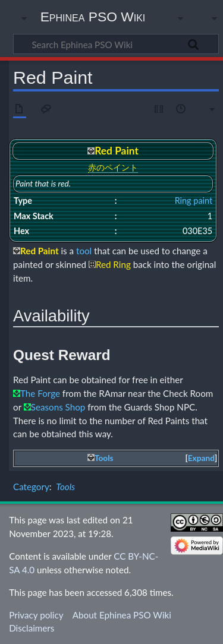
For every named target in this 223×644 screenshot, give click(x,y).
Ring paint (194, 201)
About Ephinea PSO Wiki (122, 615)
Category (31, 487)
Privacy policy (36, 615)
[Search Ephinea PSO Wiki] (116, 44)
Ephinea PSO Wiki (93, 17)
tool (84, 251)
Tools (65, 487)
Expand (201, 458)
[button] (201, 458)
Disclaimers (32, 628)
